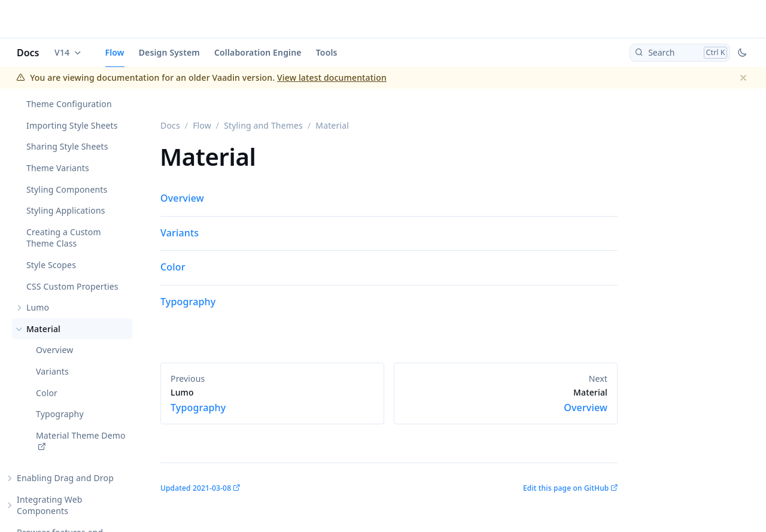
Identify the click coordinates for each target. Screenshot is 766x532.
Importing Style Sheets (72, 125)
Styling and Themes (263, 125)
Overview (54, 350)
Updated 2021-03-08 (196, 488)
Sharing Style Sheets (67, 146)
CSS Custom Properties (72, 286)
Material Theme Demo (81, 435)
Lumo (38, 307)
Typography (60, 414)
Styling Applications (66, 210)
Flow (115, 52)
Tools (327, 52)
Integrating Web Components (50, 505)
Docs (28, 53)
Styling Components (67, 189)
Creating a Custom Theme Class (64, 238)
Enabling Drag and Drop (65, 478)
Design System (169, 52)
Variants (52, 371)
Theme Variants (58, 168)
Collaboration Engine (258, 52)
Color (47, 393)
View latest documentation (332, 77)
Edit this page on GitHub (566, 488)
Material (43, 329)
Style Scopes (51, 265)
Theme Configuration (69, 104)
